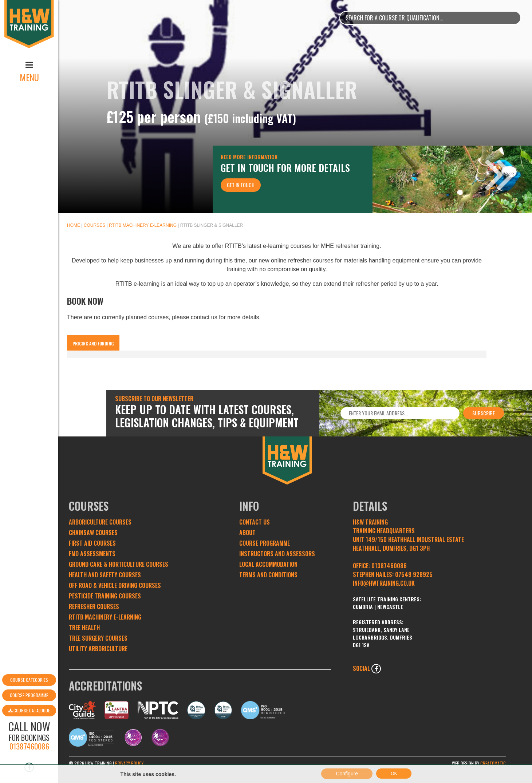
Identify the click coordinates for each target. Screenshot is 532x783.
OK (394, 776)
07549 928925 (414, 574)
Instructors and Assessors (277, 554)
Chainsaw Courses (93, 533)
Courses (94, 225)
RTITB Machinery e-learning (143, 225)
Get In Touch (241, 185)
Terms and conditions (268, 575)
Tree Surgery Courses (98, 638)
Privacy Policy (129, 763)
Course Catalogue (29, 671)
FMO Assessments (92, 554)
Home (74, 225)
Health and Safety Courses (105, 575)
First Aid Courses (92, 543)
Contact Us (255, 522)
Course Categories (29, 640)
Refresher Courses (94, 606)
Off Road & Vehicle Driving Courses (115, 585)
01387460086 (29, 707)
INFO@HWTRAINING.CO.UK (384, 583)
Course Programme (29, 656)
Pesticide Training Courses (105, 596)
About (247, 533)
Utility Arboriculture (98, 649)
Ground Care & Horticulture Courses (119, 564)
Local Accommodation (268, 564)
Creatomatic (493, 763)
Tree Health (84, 628)
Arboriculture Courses (100, 522)
